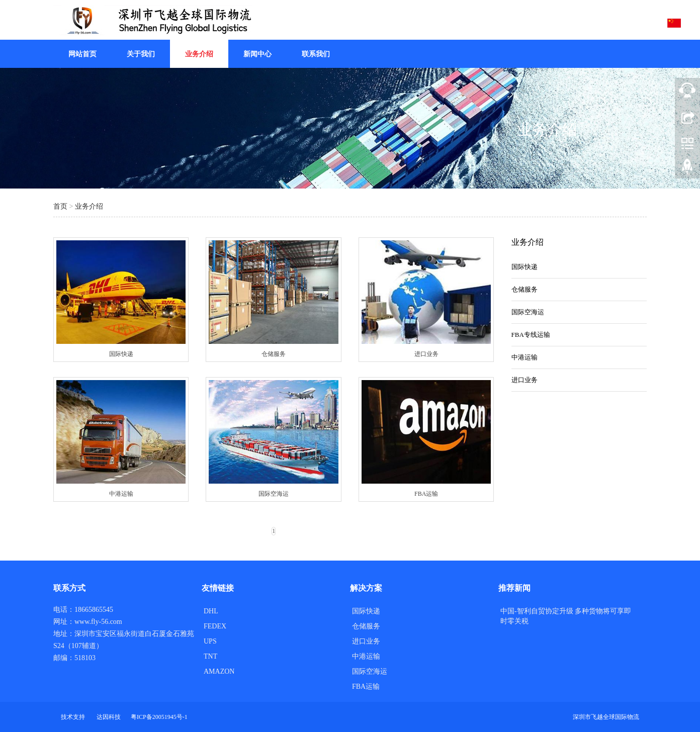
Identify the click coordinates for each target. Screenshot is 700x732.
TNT (210, 656)
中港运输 (524, 357)
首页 (60, 206)
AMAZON (219, 671)
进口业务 (524, 380)
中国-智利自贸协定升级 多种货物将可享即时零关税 (566, 616)
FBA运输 (366, 687)
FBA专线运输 (531, 335)
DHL (211, 611)
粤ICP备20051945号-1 (159, 717)
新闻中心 (257, 54)
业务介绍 (199, 54)
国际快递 (524, 267)
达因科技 (109, 717)
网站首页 (82, 54)
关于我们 (141, 54)
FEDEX (215, 626)
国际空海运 (528, 312)
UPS (210, 641)
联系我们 (316, 54)
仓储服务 (524, 289)
